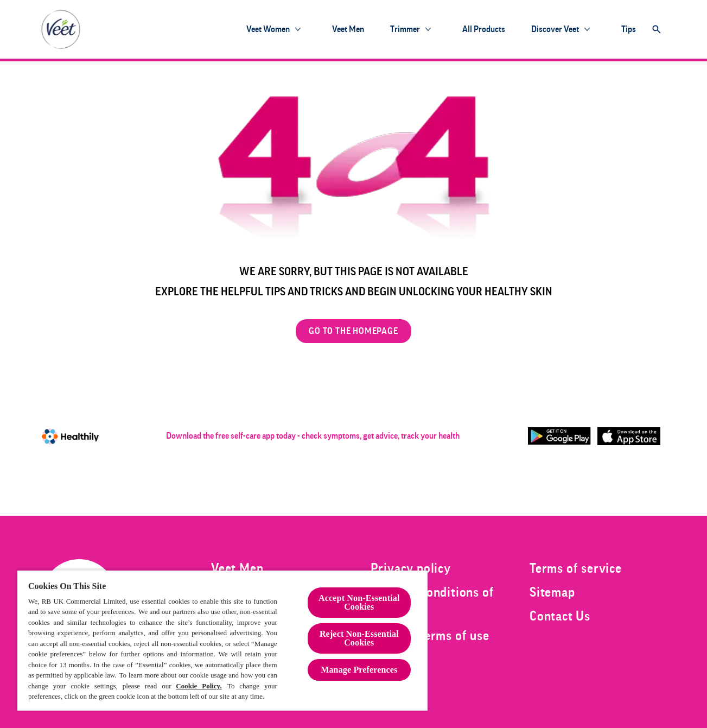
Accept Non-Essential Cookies (359, 602)
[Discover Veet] (555, 29)
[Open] (657, 29)
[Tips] (629, 29)
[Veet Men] (348, 29)
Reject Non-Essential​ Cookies (359, 638)
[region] (222, 640)
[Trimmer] (405, 29)
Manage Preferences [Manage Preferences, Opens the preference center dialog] (359, 670)
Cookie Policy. (199, 686)
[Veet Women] (268, 29)
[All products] (484, 29)
